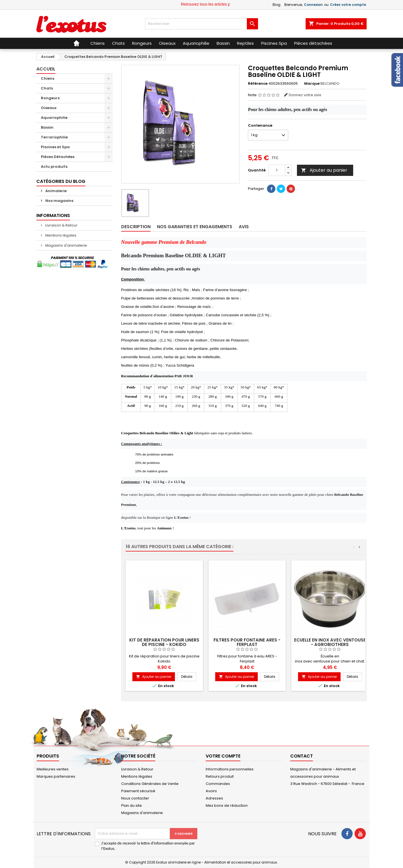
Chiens (48, 78)
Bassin (47, 127)
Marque (312, 84)
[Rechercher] (201, 24)
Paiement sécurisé (138, 791)
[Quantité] (277, 170)
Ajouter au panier (324, 170)
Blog (277, 5)
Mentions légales (60, 235)
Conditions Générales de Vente (150, 784)
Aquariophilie (54, 118)
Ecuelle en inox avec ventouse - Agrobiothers (330, 642)
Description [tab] (136, 227)
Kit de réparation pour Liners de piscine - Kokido (164, 642)
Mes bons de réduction (227, 806)
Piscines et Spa (55, 147)
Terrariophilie (54, 137)
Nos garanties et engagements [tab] (195, 227)
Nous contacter (135, 798)
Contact (302, 756)
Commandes (218, 784)
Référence (258, 84)
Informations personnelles (230, 769)
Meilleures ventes (53, 769)
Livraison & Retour (61, 225)
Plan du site (132, 806)
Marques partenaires (56, 776)
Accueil (46, 69)
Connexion (313, 5)
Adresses (214, 798)
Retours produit (220, 776)
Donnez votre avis (305, 95)
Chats (47, 88)
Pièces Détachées (58, 157)
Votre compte (223, 756)
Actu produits (54, 167)
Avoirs (211, 791)
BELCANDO (330, 83)
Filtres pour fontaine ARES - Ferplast (247, 642)
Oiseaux (49, 108)
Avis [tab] (244, 227)
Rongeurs (50, 98)
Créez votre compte (348, 5)
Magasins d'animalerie (66, 245)
